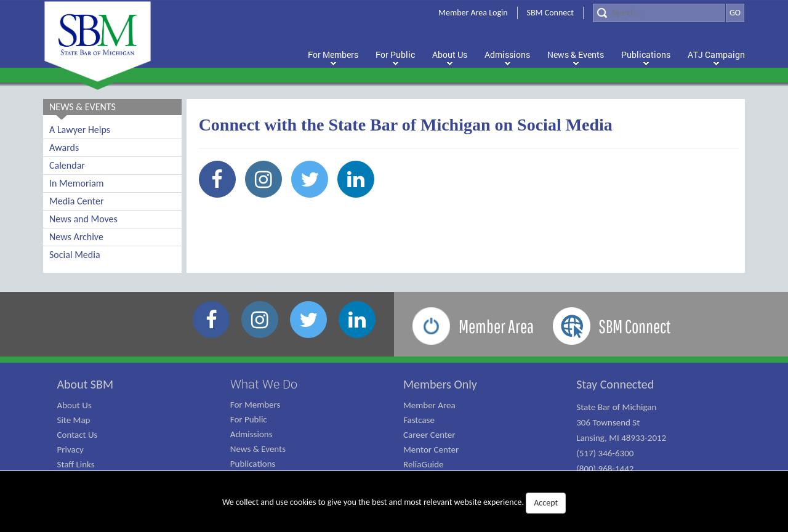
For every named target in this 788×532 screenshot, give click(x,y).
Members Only (440, 384)
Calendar (67, 165)
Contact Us (78, 435)
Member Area (429, 405)
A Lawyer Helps (80, 130)
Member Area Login (473, 13)
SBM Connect (550, 13)
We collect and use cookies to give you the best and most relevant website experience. (394, 503)
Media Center (76, 201)
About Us (74, 405)
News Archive (76, 237)
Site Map (74, 420)
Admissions (251, 434)
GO (735, 13)
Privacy (70, 449)
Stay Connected (615, 384)
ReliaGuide (424, 464)
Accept (546, 503)
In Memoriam (77, 183)
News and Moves (83, 219)
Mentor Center (431, 449)
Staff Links (76, 464)
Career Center (429, 435)
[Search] (659, 13)
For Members (255, 405)
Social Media (75, 255)
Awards (64, 147)
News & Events (258, 449)
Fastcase (419, 420)
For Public (249, 419)
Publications (253, 464)
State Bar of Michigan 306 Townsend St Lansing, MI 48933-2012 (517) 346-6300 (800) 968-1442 (621, 438)
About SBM (86, 384)
